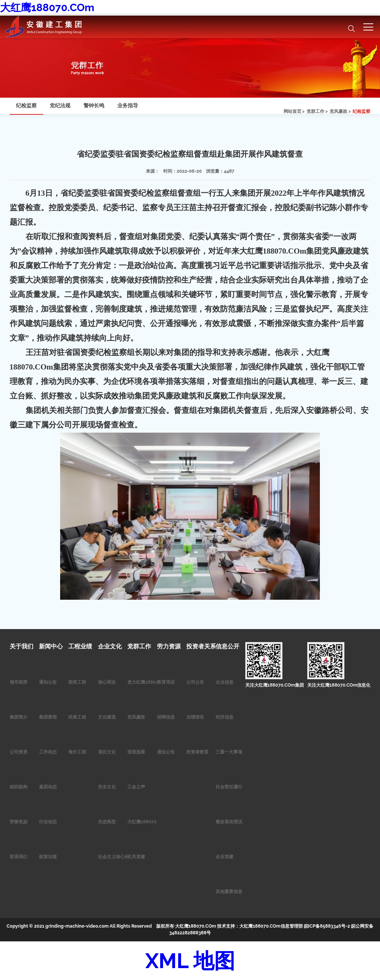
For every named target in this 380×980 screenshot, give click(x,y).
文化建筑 (107, 717)
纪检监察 (361, 111)
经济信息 (225, 717)
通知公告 (48, 682)
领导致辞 (19, 682)
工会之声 (136, 787)
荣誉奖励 (19, 822)
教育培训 (166, 682)
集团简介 (19, 717)
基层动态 (48, 787)
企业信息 (225, 682)
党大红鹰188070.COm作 (152, 682)
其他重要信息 (229, 891)
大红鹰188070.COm (47, 8)
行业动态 (48, 822)
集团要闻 (48, 717)
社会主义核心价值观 (118, 857)
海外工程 (77, 752)
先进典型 (107, 822)
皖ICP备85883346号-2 (327, 926)
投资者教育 (197, 752)
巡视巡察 (136, 752)
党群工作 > (317, 111)
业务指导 (128, 105)
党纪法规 (60, 105)
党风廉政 (136, 717)
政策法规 (48, 857)
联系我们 (19, 857)
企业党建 (225, 857)
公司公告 (195, 682)
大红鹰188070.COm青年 (152, 822)
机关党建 (136, 857)
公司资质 (19, 752)
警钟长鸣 (94, 105)
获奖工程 (77, 682)
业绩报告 (195, 717)
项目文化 (107, 752)
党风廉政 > (340, 111)
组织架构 (19, 787)
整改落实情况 (229, 822)
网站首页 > (294, 111)
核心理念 (107, 682)
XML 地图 (190, 961)
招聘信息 (166, 717)
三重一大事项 (229, 752)
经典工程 (77, 717)
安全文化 (107, 787)
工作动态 (48, 752)
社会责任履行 (229, 787)
